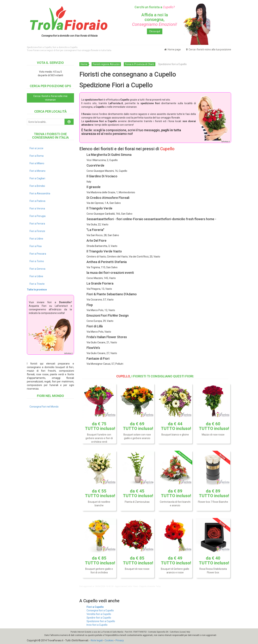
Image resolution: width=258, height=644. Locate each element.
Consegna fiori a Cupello (100, 610)
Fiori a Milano (37, 163)
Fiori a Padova (37, 201)
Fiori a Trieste (37, 284)
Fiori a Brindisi (37, 186)
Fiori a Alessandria (40, 193)
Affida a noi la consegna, (155, 20)
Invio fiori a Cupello (97, 625)
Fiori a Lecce (36, 148)
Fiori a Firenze (37, 231)
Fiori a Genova (37, 269)
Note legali (97, 640)
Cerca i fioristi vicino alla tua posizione (209, 49)
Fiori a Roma (37, 156)
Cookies (109, 640)
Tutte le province (37, 290)
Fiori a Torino (37, 261)
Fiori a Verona (37, 209)
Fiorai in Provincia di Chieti (140, 64)
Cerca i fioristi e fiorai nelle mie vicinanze (50, 98)
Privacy (120, 640)
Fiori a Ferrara (37, 224)
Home (84, 64)
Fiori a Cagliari (37, 178)
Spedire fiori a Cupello (99, 618)
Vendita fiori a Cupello (99, 614)
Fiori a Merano (38, 171)
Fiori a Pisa (36, 246)
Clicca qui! (155, 31)
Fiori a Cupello (95, 607)
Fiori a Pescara (38, 254)
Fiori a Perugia (38, 216)
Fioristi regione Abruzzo (106, 64)
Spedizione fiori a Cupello (101, 621)
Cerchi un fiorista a (155, 7)
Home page (173, 49)
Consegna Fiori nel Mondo (44, 407)
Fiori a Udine (36, 239)
